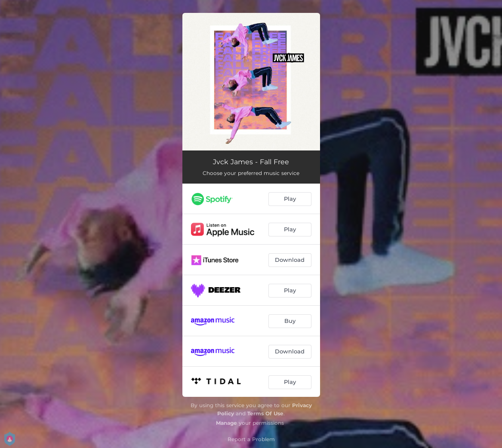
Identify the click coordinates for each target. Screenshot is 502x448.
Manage (226, 423)
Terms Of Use (265, 413)
